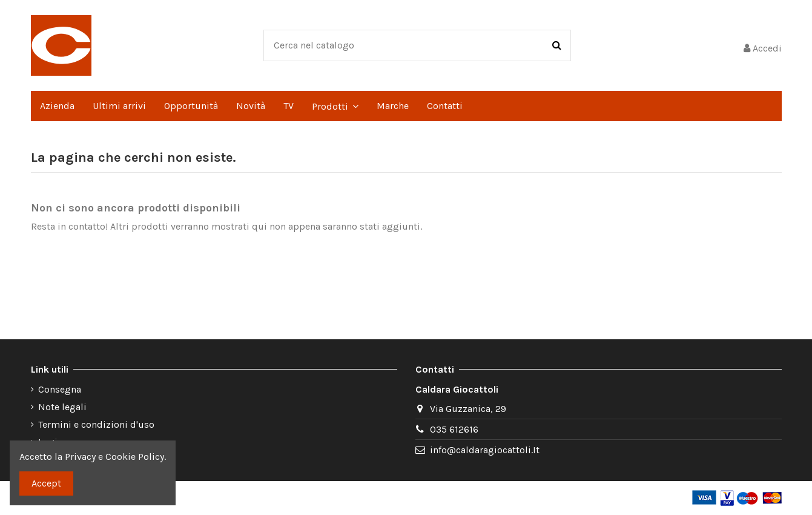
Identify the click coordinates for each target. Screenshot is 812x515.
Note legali (62, 407)
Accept (46, 483)
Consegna (60, 389)
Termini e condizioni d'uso (96, 424)
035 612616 (454, 429)
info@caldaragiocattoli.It (485, 450)
